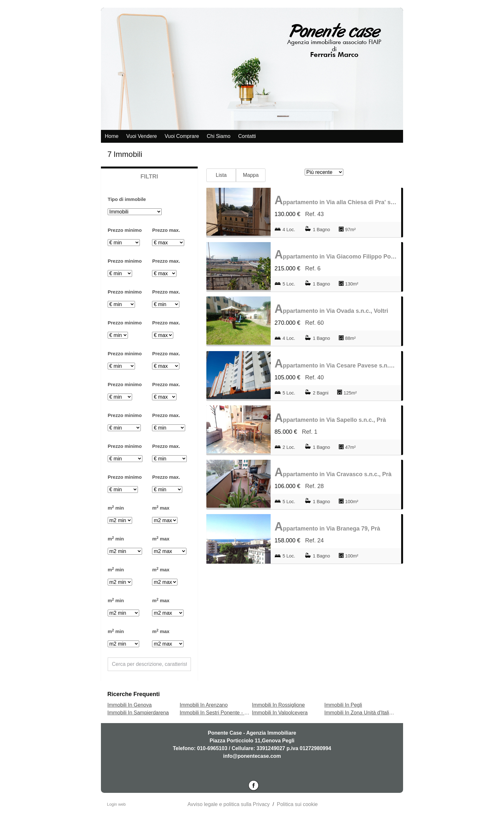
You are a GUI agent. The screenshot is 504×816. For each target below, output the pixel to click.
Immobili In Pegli (343, 705)
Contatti (247, 136)
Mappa (251, 175)
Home (112, 136)
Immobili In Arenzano (204, 705)
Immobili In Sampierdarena (138, 713)
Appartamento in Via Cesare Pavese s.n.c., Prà (336, 363)
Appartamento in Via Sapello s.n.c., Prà (330, 418)
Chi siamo (219, 136)
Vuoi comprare (182, 136)
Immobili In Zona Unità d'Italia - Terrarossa (373, 713)
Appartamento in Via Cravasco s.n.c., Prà (333, 472)
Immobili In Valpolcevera (280, 713)
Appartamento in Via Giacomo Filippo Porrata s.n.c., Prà (336, 254)
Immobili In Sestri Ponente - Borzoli (220, 713)
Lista (221, 175)
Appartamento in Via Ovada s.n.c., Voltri (331, 309)
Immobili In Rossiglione (279, 705)
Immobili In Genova (130, 705)
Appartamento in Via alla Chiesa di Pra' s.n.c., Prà (336, 200)
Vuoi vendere (142, 136)
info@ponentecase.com (252, 756)
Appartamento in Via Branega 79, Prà (327, 526)
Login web (116, 804)
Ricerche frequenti (134, 694)
